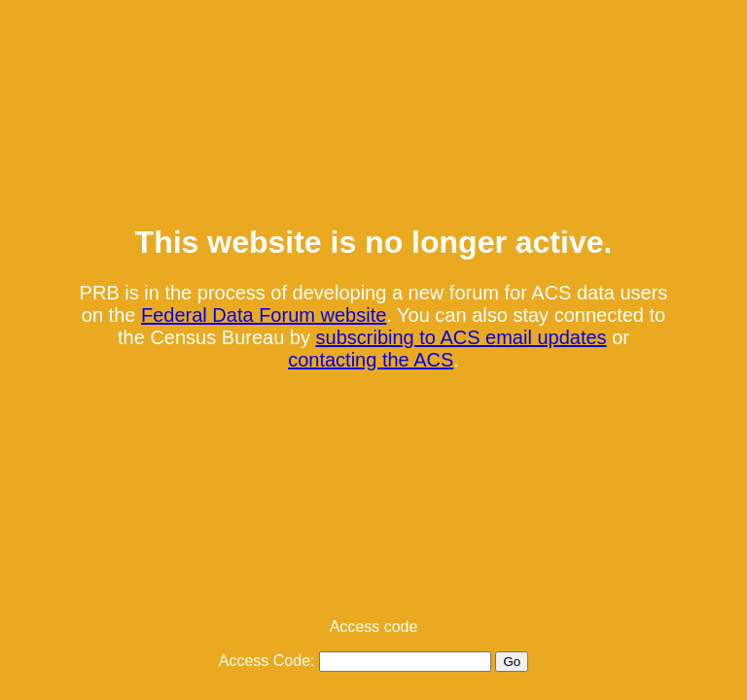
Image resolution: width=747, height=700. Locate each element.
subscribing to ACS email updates (462, 337)
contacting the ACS (371, 360)
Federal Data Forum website (264, 315)
